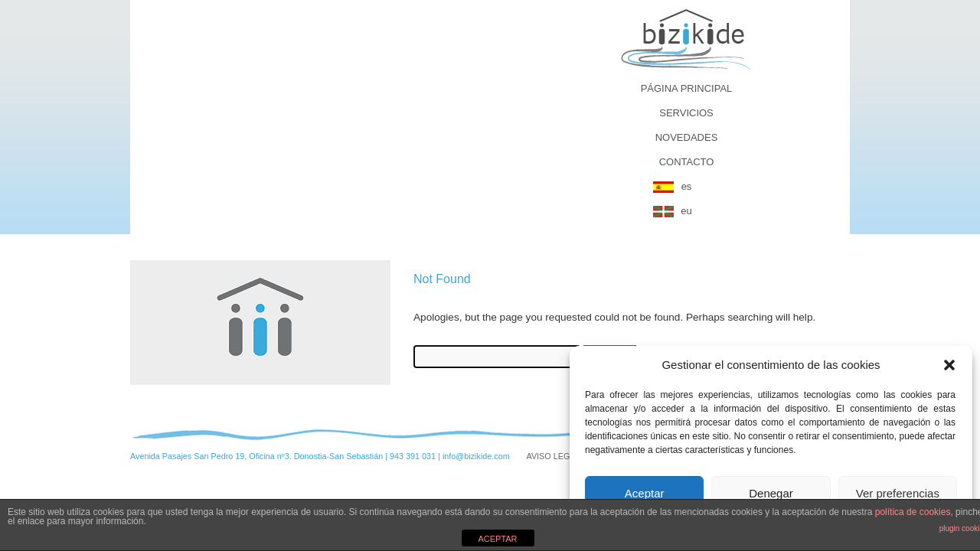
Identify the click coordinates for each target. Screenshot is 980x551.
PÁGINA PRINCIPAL (687, 88)
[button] (949, 365)
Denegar (771, 493)
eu (686, 211)
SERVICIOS (686, 113)
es (687, 186)
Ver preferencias (898, 493)
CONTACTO (687, 162)
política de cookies (913, 512)
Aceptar (645, 493)
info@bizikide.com (476, 456)
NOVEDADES (687, 137)
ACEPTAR (497, 539)
